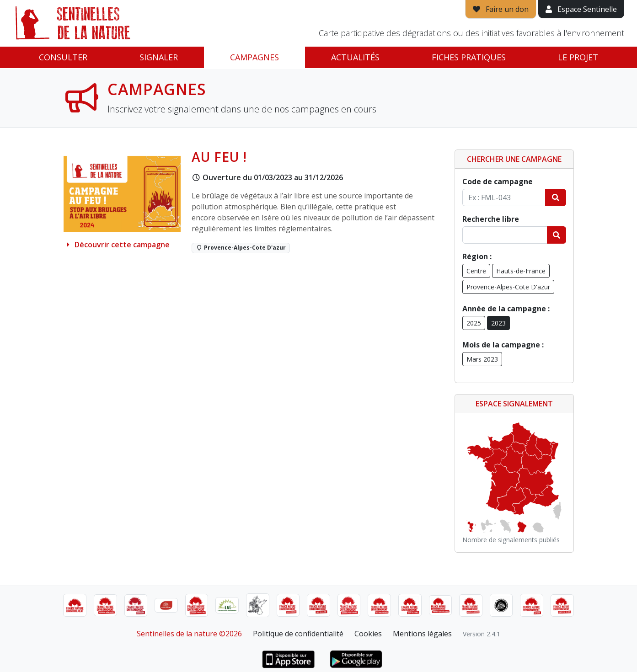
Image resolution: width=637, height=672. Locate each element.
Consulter (63, 57)
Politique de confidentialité (298, 634)
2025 (474, 323)
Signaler (159, 57)
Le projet (578, 57)
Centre (476, 271)
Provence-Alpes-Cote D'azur (508, 287)
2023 (498, 323)
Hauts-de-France (521, 271)
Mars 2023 (482, 359)
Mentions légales (422, 634)
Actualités (355, 57)
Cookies (368, 634)
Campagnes (254, 57)
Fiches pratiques (469, 57)
